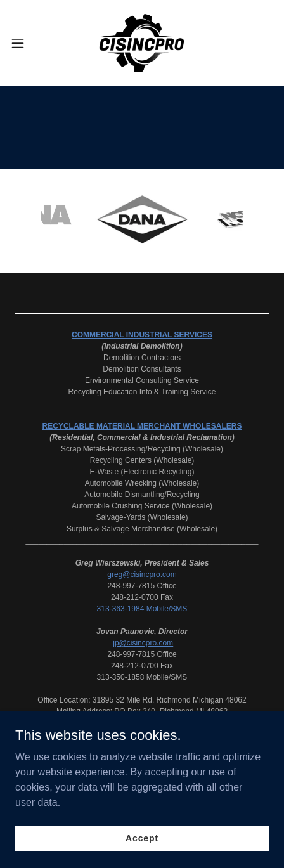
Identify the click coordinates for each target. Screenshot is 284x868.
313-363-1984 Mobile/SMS (142, 609)
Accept (142, 838)
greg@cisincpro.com (142, 574)
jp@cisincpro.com (143, 643)
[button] (26, 43)
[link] (142, 43)
